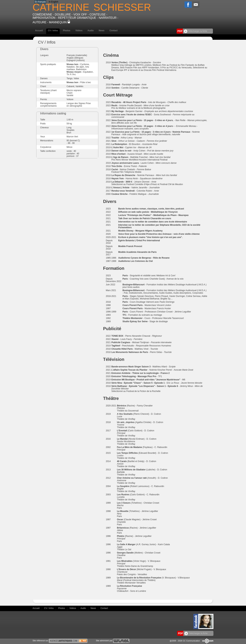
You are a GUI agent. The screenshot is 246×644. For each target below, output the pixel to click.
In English (53, 2)
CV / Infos (53, 31)
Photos (67, 31)
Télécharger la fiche (195, 31)
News (102, 31)
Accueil (39, 31)
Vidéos (79, 31)
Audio (91, 31)
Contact (114, 31)
